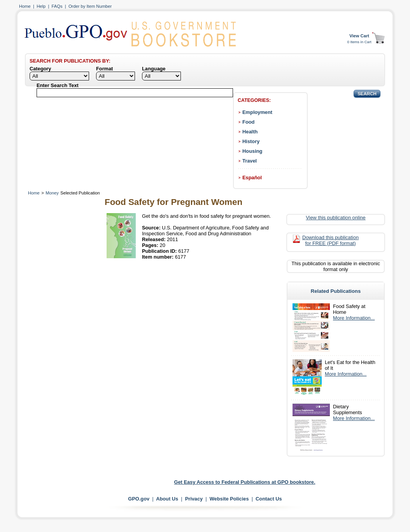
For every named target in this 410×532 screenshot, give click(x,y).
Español (252, 178)
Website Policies (229, 499)
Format (104, 69)
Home (25, 6)
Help (41, 6)
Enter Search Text (58, 85)
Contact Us (269, 499)
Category (40, 69)
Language (154, 69)
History (251, 141)
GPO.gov (139, 499)
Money (52, 193)
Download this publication (330, 240)
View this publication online (336, 218)
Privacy (194, 499)
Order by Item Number (90, 6)
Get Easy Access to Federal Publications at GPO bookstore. (245, 482)
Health (250, 132)
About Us (167, 499)
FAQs (57, 6)
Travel (250, 161)
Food (248, 122)
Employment (257, 112)
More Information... (354, 318)
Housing (252, 151)
